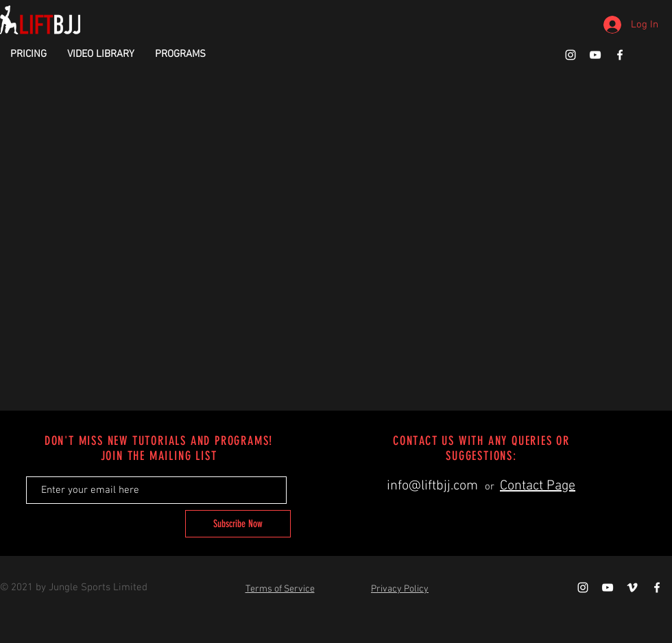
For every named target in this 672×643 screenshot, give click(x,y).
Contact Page (538, 486)
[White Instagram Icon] (571, 55)
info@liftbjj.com (432, 486)
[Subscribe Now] (238, 524)
